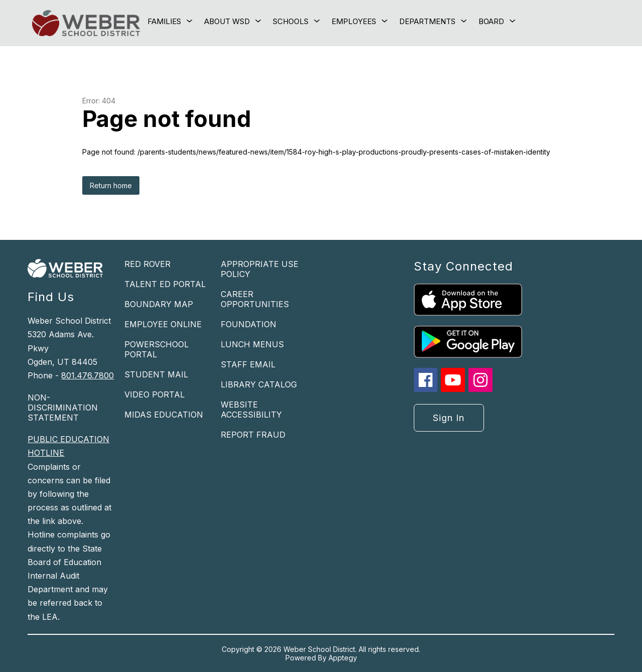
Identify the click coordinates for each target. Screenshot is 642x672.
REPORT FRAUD (253, 435)
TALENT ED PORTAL (165, 284)
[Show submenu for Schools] (291, 22)
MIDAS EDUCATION (164, 415)
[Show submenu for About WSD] (227, 22)
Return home (111, 185)
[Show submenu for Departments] (427, 22)
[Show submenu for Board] (491, 22)
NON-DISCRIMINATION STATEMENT (63, 408)
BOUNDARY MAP (159, 304)
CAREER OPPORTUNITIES (255, 299)
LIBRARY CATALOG (259, 384)
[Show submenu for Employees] (354, 22)
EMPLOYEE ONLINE (163, 324)
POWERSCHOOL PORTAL (156, 349)
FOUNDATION (249, 324)
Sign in (449, 418)
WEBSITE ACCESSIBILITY (251, 410)
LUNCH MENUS (252, 344)
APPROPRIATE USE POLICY (260, 269)
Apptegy (343, 658)
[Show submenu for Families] (164, 22)
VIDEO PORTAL (154, 394)
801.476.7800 (88, 375)
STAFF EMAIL (248, 364)
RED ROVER (147, 264)
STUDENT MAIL (156, 374)
